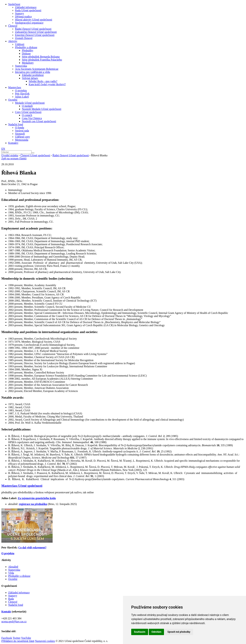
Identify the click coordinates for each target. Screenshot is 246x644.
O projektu (21, 90)
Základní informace (26, 7)
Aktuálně (13, 567)
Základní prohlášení (33, 75)
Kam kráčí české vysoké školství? (47, 84)
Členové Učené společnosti (35, 155)
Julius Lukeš (22, 97)
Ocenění (13, 100)
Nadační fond (16, 124)
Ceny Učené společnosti (28, 112)
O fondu (20, 127)
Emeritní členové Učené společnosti (35, 35)
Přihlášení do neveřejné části (18, 641)
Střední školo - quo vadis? (43, 81)
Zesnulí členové (24, 38)
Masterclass (15, 87)
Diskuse (26, 54)
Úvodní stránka (10, 155)
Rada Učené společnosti (28, 10)
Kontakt (6, 612)
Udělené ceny (23, 137)
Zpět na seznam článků (14, 158)
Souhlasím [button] (140, 632)
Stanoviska (21, 66)
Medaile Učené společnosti (30, 103)
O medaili (27, 106)
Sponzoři (20, 134)
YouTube (26, 638)
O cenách (27, 115)
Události (20, 44)
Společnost (14, 4)
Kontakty (13, 143)
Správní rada (22, 131)
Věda (11, 573)
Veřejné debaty (30, 78)
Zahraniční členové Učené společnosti (36, 32)
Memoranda (22, 140)
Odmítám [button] (156, 632)
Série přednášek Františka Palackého (42, 60)
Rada (11, 599)
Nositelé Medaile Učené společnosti (42, 109)
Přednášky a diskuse (26, 47)
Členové (13, 26)
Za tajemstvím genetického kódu (37, 498)
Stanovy (19, 13)
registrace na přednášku (33, 504)
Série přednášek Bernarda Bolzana (41, 57)
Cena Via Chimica (32, 118)
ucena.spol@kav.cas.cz (14, 621)
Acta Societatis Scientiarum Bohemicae (37, 69)
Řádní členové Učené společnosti (33, 29)
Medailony (28, 63)
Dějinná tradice (23, 17)
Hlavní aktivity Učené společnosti (34, 20)
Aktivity (13, 41)
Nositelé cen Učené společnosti (39, 121)
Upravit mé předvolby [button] (179, 632)
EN (3, 149)
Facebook (7, 638)
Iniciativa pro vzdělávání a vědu (33, 72)
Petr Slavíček (22, 94)
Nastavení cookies (45, 641)
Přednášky (28, 50)
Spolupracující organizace (29, 23)
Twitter (17, 638)
